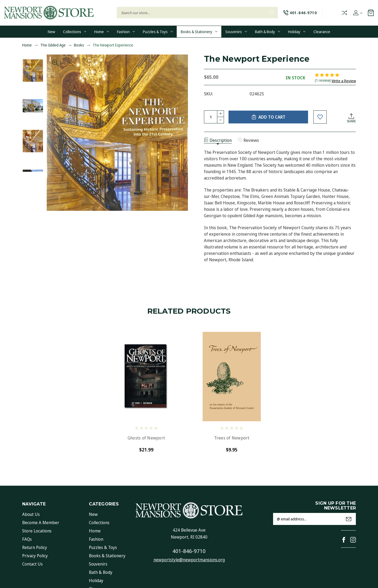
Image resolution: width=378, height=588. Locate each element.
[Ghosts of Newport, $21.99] (146, 377)
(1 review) (323, 80)
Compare (344, 13)
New (51, 32)
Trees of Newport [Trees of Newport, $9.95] (232, 438)
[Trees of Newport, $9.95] (232, 377)
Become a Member (41, 523)
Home (102, 32)
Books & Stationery (199, 32)
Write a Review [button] (344, 81)
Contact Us (32, 564)
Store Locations (37, 531)
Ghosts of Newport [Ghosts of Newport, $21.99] (146, 438)
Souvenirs (236, 32)
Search (272, 12)
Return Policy (35, 547)
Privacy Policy (35, 556)
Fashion (126, 32)
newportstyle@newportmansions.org (189, 560)
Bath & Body (267, 32)
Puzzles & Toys (158, 32)
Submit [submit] (349, 519)
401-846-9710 (189, 551)
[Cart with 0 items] (371, 13)
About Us (31, 514)
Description (218, 140)
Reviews (248, 140)
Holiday (297, 32)
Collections (75, 32)
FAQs (27, 539)
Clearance (322, 32)
